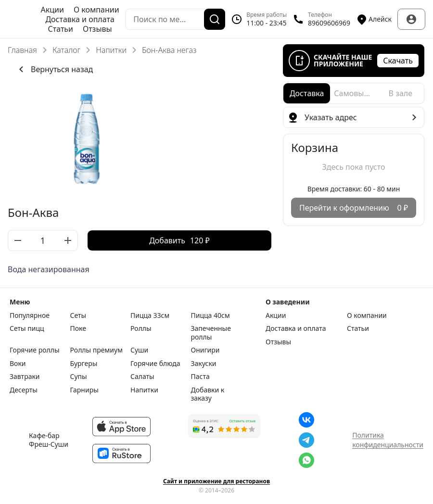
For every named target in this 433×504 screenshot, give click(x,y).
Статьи (60, 29)
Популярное (30, 315)
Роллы (141, 328)
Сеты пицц (27, 328)
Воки (18, 364)
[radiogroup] (354, 93)
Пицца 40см (210, 315)
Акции (52, 10)
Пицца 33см (150, 315)
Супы (79, 377)
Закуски (204, 364)
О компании (96, 10)
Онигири (205, 350)
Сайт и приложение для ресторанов (216, 481)
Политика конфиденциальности (388, 440)
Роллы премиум (96, 350)
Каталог (66, 50)
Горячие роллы (35, 350)
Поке (78, 328)
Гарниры (84, 390)
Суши (139, 350)
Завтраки (25, 377)
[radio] (307, 93)
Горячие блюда (155, 364)
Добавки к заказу (208, 394)
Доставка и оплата (80, 19)
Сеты (78, 315)
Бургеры (84, 364)
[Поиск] (215, 19)
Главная (22, 50)
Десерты (24, 390)
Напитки (111, 50)
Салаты (142, 377)
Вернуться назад (54, 69)
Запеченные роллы (211, 333)
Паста (200, 377)
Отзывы (97, 29)
